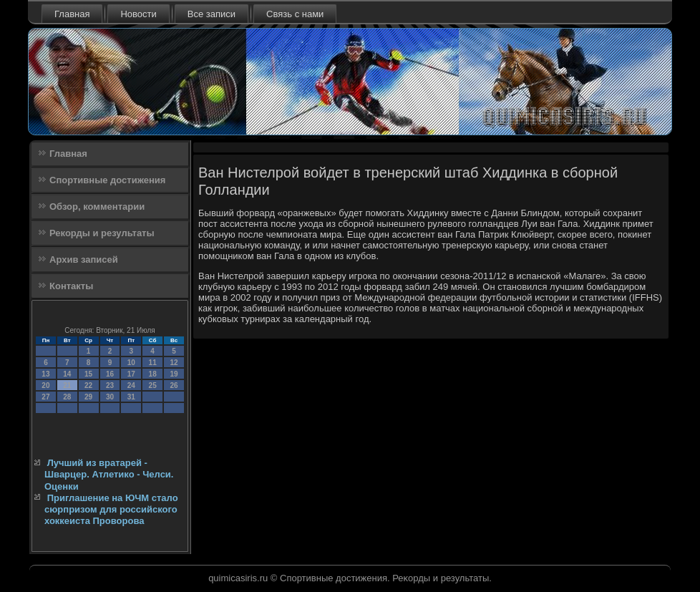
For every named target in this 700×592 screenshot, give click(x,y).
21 (67, 385)
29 (88, 397)
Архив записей (84, 259)
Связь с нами (295, 14)
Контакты (71, 286)
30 (110, 397)
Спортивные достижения (107, 180)
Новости (138, 14)
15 (88, 374)
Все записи (212, 14)
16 (110, 374)
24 (131, 385)
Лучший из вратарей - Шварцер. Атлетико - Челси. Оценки (109, 475)
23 (110, 385)
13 (45, 374)
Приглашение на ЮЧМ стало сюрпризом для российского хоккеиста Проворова (111, 510)
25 (153, 385)
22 (88, 385)
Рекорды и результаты (102, 233)
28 (67, 397)
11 (153, 363)
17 (131, 374)
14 (67, 374)
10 (131, 363)
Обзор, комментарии (97, 207)
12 (174, 363)
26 (174, 385)
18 (153, 374)
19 (174, 374)
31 (131, 397)
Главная (72, 14)
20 (45, 385)
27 (45, 397)
